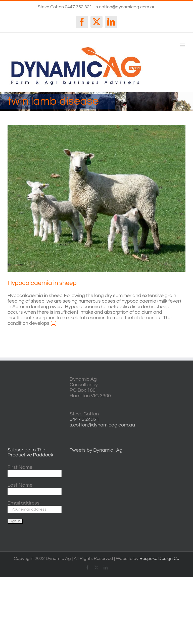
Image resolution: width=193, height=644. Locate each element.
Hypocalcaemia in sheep (42, 283)
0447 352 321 (84, 419)
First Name (20, 467)
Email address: (24, 503)
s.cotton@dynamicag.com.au (126, 7)
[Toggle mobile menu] (183, 45)
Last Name (20, 485)
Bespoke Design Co (159, 559)
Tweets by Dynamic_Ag (96, 450)
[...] (54, 323)
